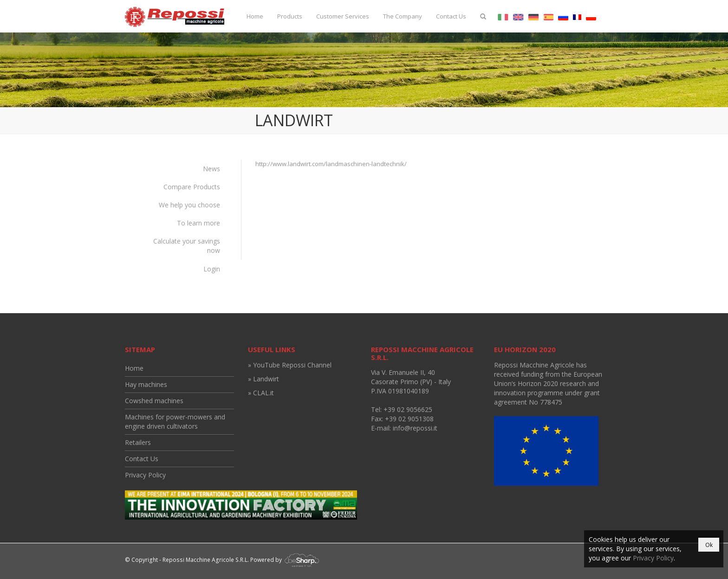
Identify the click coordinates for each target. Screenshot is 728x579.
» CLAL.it (261, 393)
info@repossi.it (415, 428)
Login (212, 269)
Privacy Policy (145, 475)
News (211, 169)
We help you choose (189, 205)
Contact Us (451, 16)
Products (290, 16)
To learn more (198, 223)
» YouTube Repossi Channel (290, 365)
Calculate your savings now (187, 246)
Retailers (138, 442)
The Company (403, 16)
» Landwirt (263, 379)
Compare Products (192, 187)
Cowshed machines (154, 401)
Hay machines (146, 384)
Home (255, 16)
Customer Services (343, 16)
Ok (709, 545)
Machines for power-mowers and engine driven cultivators (175, 421)
